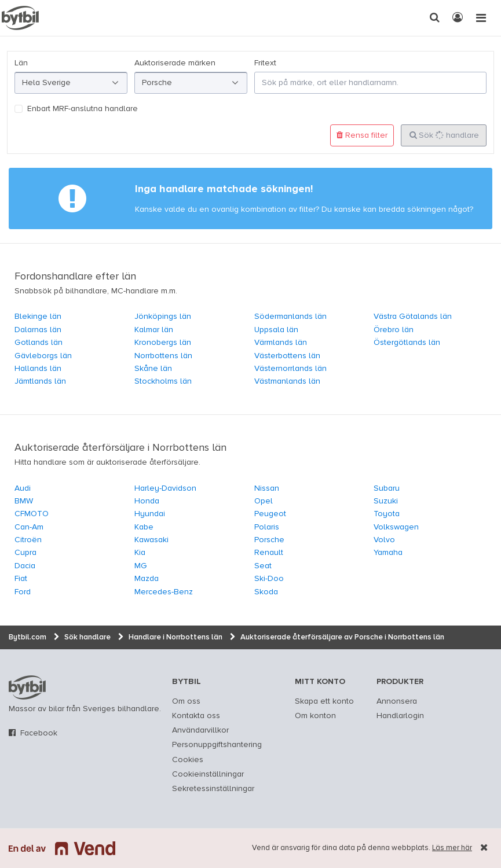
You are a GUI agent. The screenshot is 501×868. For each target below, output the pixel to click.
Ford (23, 592)
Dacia (25, 566)
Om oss (186, 701)
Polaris (267, 527)
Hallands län (38, 369)
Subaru (387, 488)
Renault (269, 553)
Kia (140, 553)
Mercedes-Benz (164, 592)
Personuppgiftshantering (217, 745)
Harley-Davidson (165, 488)
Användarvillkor (200, 730)
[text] (20, 18)
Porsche (269, 540)
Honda (147, 501)
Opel (264, 501)
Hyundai (150, 514)
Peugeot (270, 514)
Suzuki (386, 501)
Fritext (265, 63)
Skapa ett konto (324, 701)
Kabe (144, 527)
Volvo (384, 540)
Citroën (28, 540)
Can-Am (29, 527)
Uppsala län (276, 330)
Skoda (266, 592)
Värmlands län (281, 343)
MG (141, 566)
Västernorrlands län (290, 369)
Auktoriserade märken (175, 63)
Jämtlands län (40, 381)
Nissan (267, 488)
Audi (23, 488)
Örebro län (394, 330)
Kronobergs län (163, 343)
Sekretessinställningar (213, 789)
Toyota (387, 514)
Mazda (147, 579)
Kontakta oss (196, 716)
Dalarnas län (38, 330)
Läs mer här (452, 848)
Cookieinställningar (208, 774)
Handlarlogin (400, 716)
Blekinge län (38, 317)
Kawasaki (151, 540)
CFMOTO (32, 514)
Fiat (21, 579)
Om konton (315, 716)
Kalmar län (154, 330)
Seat (263, 566)
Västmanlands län (287, 381)
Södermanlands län (290, 317)
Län (21, 63)
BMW (24, 501)
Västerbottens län (287, 356)
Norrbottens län (163, 356)
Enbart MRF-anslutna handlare (83, 109)
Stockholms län (163, 381)
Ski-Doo (269, 579)
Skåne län (153, 369)
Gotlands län (39, 343)
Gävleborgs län (43, 356)
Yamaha (388, 553)
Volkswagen (396, 527)
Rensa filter (362, 135)
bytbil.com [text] (27, 687)
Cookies (188, 760)
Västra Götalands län (413, 317)
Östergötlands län (407, 343)
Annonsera (397, 701)
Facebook (39, 733)
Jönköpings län (163, 317)
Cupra (25, 553)
